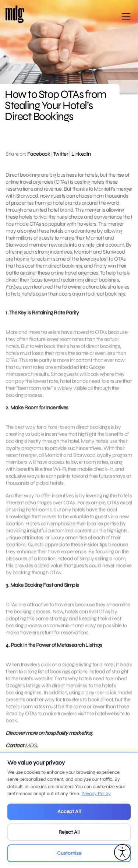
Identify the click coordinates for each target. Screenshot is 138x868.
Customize (69, 853)
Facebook (39, 154)
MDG (31, 748)
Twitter (61, 154)
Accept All (69, 811)
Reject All (69, 832)
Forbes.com (19, 287)
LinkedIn (81, 154)
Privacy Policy (96, 794)
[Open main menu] (126, 19)
